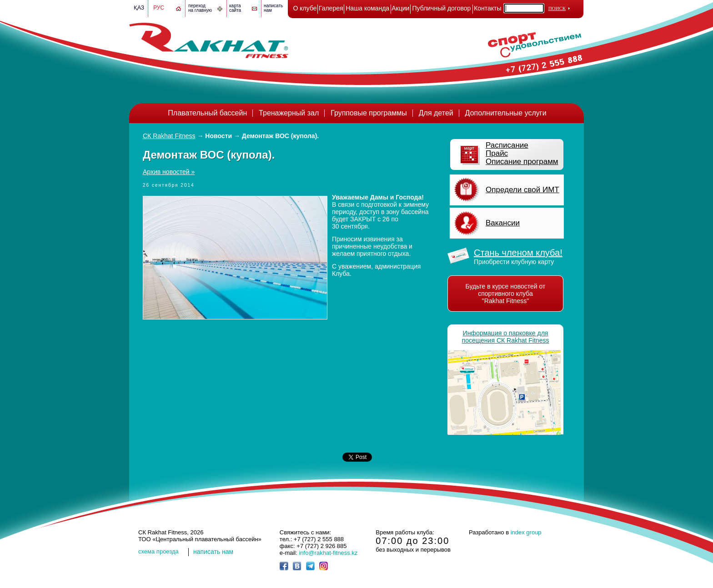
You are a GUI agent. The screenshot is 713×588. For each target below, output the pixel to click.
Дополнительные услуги (506, 113)
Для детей (436, 113)
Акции (400, 8)
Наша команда (367, 8)
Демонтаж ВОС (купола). (280, 136)
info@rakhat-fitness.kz (328, 553)
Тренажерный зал (289, 113)
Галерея (331, 8)
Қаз (139, 8)
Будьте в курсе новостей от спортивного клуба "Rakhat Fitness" (506, 294)
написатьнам (273, 8)
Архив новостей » (169, 172)
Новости (218, 136)
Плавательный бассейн (207, 113)
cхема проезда (158, 551)
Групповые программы (369, 113)
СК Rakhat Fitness (169, 136)
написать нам (213, 552)
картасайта (235, 8)
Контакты (487, 8)
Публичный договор (442, 8)
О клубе (305, 8)
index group (526, 532)
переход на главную (200, 8)
